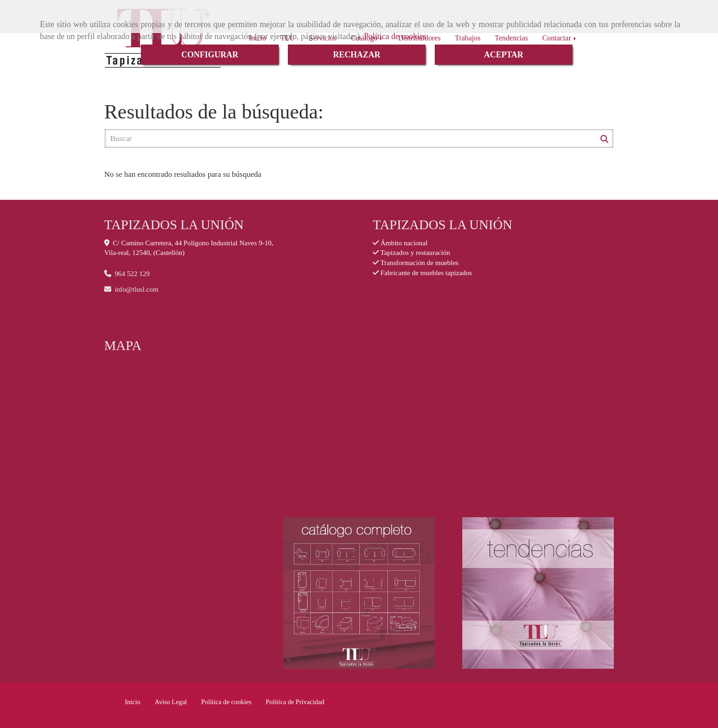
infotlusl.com (137, 289)
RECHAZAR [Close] (356, 55)
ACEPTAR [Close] (504, 55)
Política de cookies (395, 36)
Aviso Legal (171, 702)
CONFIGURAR (210, 55)
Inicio (133, 702)
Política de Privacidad (295, 702)
